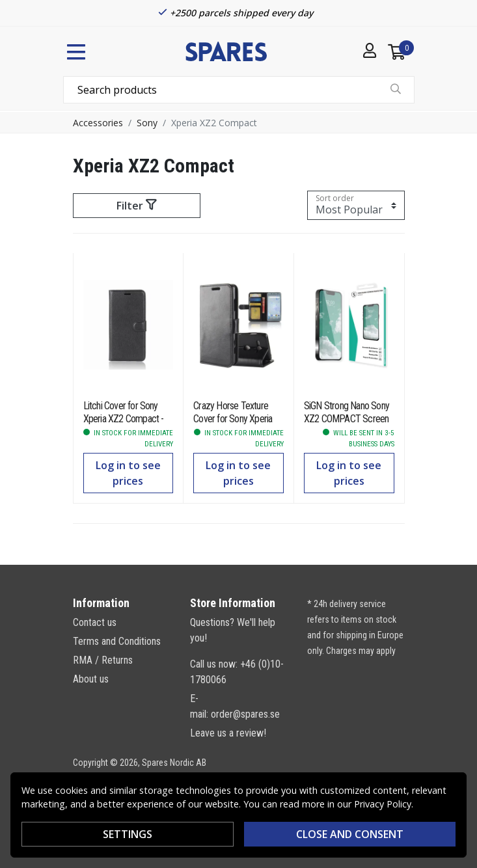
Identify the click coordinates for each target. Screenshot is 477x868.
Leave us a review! (228, 733)
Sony (147, 123)
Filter (136, 206)
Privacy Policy (383, 804)
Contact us (95, 622)
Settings (128, 834)
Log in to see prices (128, 473)
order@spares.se (245, 714)
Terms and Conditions (117, 641)
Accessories (98, 123)
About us (91, 679)
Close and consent (350, 834)
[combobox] (239, 90)
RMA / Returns (103, 660)
